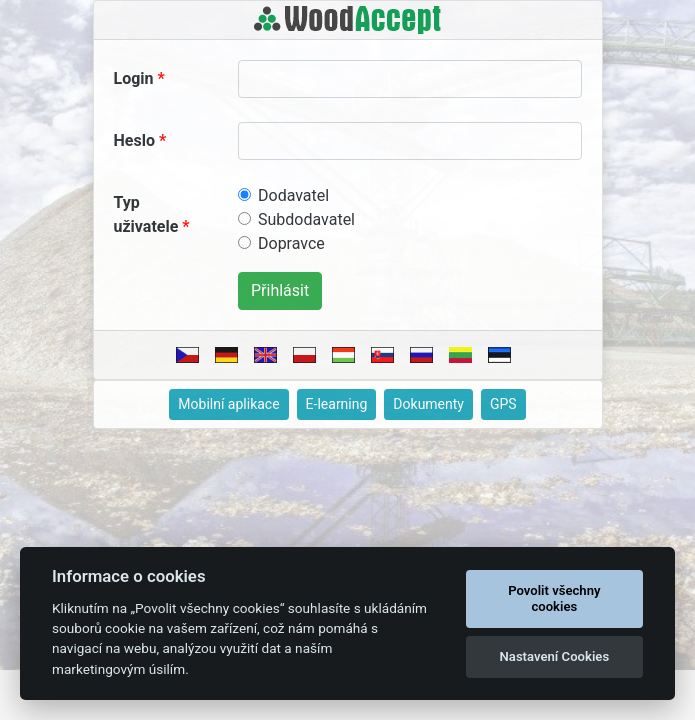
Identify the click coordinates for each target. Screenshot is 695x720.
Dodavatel (293, 195)
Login (134, 78)
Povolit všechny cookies (554, 598)
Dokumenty (428, 404)
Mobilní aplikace (228, 404)
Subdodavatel (306, 219)
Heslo (134, 140)
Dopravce (291, 243)
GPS (503, 404)
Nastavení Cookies (555, 656)
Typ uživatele (146, 214)
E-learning (337, 404)
